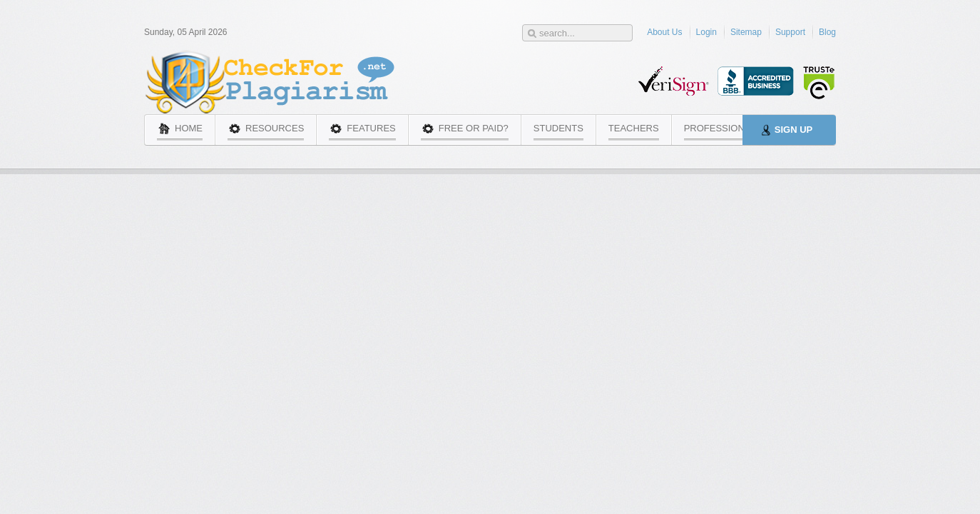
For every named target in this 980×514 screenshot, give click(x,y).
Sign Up (793, 130)
